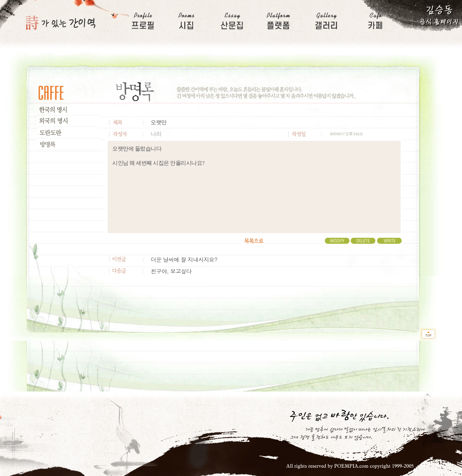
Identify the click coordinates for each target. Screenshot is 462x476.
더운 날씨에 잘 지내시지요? (184, 259)
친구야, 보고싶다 (171, 271)
